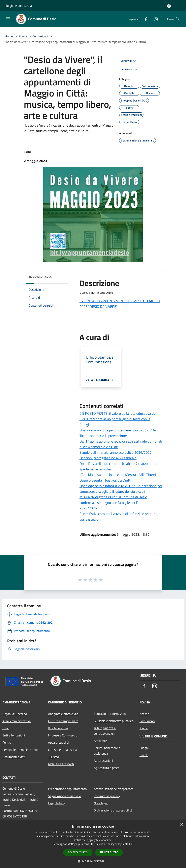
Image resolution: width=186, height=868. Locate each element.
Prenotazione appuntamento (67, 789)
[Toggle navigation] (8, 19)
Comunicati (40, 36)
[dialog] (93, 844)
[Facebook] (144, 19)
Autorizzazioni (103, 761)
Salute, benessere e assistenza (107, 751)
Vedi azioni (130, 69)
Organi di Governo (15, 714)
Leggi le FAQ (56, 803)
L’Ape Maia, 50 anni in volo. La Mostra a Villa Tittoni (118, 475)
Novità (23, 36)
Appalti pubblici (58, 742)
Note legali (101, 803)
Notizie (144, 714)
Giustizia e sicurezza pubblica (113, 721)
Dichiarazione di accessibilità (113, 810)
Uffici (6, 728)
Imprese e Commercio (63, 735)
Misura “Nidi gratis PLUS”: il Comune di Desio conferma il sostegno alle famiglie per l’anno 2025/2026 (113, 503)
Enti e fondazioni (14, 735)
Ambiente (100, 741)
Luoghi (144, 748)
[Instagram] (154, 19)
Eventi (144, 755)
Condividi (129, 61)
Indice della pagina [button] (40, 277)
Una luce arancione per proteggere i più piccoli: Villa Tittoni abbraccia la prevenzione (118, 433)
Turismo (53, 757)
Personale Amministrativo (20, 750)
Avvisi (144, 728)
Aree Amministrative (16, 721)
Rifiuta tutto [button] (109, 852)
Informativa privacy (107, 796)
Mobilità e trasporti (61, 764)
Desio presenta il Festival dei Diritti (105, 480)
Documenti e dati (14, 757)
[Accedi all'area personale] (169, 6)
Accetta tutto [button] (78, 852)
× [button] (182, 825)
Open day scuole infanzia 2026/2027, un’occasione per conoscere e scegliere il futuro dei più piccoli (121, 489)
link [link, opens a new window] (131, 844)
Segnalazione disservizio (64, 796)
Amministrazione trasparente (114, 789)
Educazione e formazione (111, 714)
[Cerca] (178, 19)
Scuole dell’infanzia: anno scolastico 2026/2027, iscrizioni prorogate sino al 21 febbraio (116, 455)
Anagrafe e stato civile (63, 714)
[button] (93, 861)
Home (9, 36)
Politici (7, 742)
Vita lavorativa (58, 728)
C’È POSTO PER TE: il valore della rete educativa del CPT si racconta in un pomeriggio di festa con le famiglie (118, 419)
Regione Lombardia (19, 6)
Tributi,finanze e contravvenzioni (105, 731)
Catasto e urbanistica (62, 750)
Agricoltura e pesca (107, 768)
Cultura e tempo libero (63, 721)
